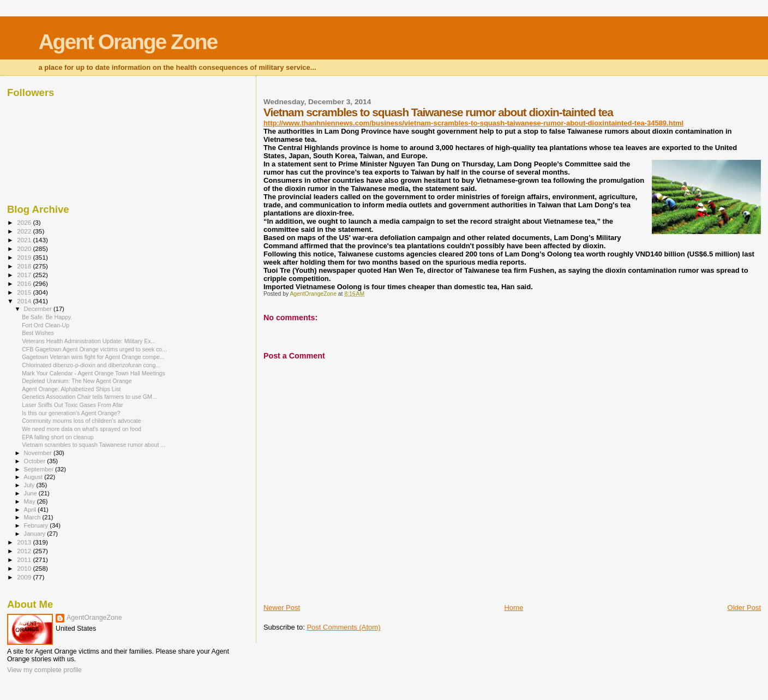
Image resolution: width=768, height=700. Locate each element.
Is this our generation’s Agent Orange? (71, 413)
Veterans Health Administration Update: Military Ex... (89, 341)
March (33, 517)
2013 (25, 542)
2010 (25, 568)
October (36, 461)
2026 (25, 222)
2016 (25, 283)
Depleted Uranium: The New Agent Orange (77, 381)
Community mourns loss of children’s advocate (82, 421)
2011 (25, 560)
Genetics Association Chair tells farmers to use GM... (89, 397)
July (30, 485)
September (40, 469)
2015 (25, 292)
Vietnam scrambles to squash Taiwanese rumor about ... (94, 445)
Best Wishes (38, 333)
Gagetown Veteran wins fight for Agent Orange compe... (93, 357)
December (39, 309)
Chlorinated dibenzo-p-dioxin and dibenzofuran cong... (91, 365)
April (31, 510)
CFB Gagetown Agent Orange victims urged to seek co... (94, 349)
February (37, 525)
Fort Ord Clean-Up (46, 325)
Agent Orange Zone (128, 42)
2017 (25, 275)
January (36, 534)
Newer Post (282, 608)
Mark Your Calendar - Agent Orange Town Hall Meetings (94, 373)
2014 (25, 301)
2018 (25, 266)
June (31, 493)
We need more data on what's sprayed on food (82, 429)
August (34, 477)
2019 (25, 257)
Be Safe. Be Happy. (47, 317)
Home (514, 608)
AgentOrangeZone (94, 618)
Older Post (744, 608)
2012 (25, 551)
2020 (25, 249)
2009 (25, 577)
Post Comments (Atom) (343, 627)
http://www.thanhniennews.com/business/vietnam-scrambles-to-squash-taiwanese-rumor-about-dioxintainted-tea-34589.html (473, 123)
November (39, 453)
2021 (25, 240)
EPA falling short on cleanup (58, 437)
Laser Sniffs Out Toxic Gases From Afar (72, 405)
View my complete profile (44, 670)
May (31, 501)
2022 (25, 231)
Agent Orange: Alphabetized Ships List (71, 389)
